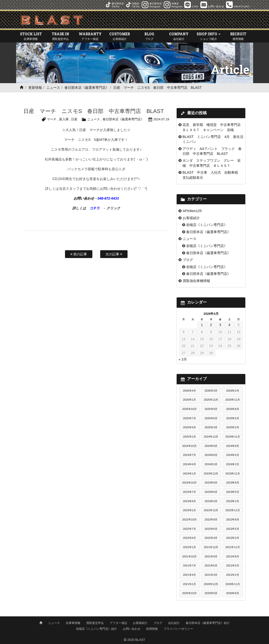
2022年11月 (233, 510)
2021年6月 (211, 565)
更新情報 (35, 88)
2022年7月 (189, 529)
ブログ (188, 260)
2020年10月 (189, 593)
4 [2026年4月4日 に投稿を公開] (229, 325)
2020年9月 (211, 593)
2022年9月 (211, 520)
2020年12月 (211, 584)
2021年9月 (211, 556)
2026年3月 (211, 391)
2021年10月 (189, 556)
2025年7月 (189, 418)
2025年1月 (189, 437)
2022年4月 (189, 538)
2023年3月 (211, 501)
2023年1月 (189, 510)
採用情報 (152, 629)
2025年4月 (189, 428)
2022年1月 (189, 547)
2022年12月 (211, 510)
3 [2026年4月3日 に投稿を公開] (220, 325)
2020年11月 (233, 584)
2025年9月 (211, 409)
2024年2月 (233, 464)
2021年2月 (233, 575)
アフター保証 (118, 623)
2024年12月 (211, 437)
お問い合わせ (132, 629)
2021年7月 (189, 565)
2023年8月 (233, 483)
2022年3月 (211, 538)
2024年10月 (189, 446)
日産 (74, 119)
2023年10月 (189, 483)
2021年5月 (233, 565)
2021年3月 (211, 575)
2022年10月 (189, 520)
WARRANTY (90, 36)
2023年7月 (189, 492)
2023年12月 (211, 474)
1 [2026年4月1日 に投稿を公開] (202, 325)
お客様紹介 (191, 218)
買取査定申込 (95, 623)
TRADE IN (60, 36)
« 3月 (183, 359)
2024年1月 (189, 474)
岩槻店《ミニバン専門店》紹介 (97, 629)
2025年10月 (189, 409)
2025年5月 (233, 418)
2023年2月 (233, 501)
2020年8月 (233, 593)
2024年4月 (189, 464)
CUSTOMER (120, 36)
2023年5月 (233, 492)
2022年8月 (233, 520)
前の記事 (79, 254)
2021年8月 (233, 556)
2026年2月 (233, 391)
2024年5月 (233, 455)
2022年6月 (211, 529)
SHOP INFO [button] (209, 36)
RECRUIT (238, 36)
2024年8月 (233, 446)
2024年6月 (211, 455)
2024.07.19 (161, 119)
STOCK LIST (31, 36)
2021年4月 (189, 575)
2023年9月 (211, 483)
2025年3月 (211, 428)
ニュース (53, 88)
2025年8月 (233, 409)
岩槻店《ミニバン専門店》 (207, 225)
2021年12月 (211, 547)
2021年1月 (189, 584)
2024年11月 (233, 437)
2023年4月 (189, 501)
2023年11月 (233, 474)
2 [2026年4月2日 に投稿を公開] (211, 325)
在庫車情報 (73, 623)
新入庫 (64, 119)
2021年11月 (233, 547)
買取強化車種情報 (196, 281)
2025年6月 (211, 418)
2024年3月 (211, 464)
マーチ (52, 119)
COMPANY (179, 36)
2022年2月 (233, 538)
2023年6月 (211, 492)
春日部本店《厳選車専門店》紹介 (208, 623)
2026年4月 (189, 391)
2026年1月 (189, 400)
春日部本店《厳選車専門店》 (87, 88)
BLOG (149, 36)
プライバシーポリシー (178, 629)
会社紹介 (174, 623)
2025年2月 (233, 428)
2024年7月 (189, 455)
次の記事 (114, 254)
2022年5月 (233, 529)
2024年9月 (211, 446)
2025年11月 (233, 400)
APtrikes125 (192, 211)
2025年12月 (211, 400)
